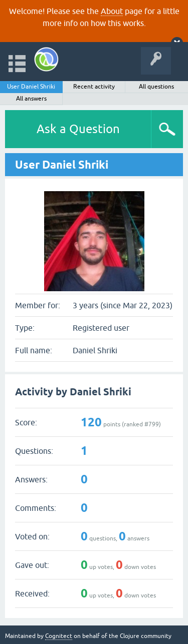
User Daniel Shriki (31, 87)
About (112, 11)
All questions (156, 87)
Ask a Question (78, 129)
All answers (31, 99)
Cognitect (59, 636)
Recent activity (94, 87)
